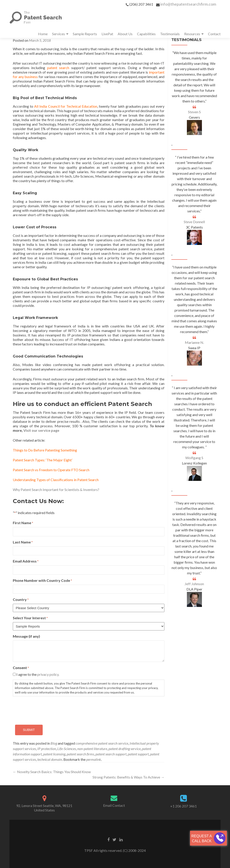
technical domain (50, 759)
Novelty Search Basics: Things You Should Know (52, 772)
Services (59, 34)
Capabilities (146, 34)
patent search (58, 68)
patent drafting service (125, 749)
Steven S (194, 112)
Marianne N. (194, 342)
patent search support (111, 754)
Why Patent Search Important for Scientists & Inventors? (56, 490)
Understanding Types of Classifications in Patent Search (56, 480)
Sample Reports (85, 34)
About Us (125, 34)
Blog (54, 743)
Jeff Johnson (194, 584)
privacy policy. (48, 674)
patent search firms (80, 754)
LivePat (107, 34)
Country (21, 600)
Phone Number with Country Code (42, 581)
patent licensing (54, 754)
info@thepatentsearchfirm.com (188, 4)
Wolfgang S (194, 458)
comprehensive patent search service (102, 743)
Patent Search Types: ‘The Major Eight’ (43, 460)
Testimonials (170, 34)
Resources (192, 34)
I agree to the (38, 674)
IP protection (47, 749)
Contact (214, 34)
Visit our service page (41, 430)
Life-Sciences (67, 749)
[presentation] (47, 709)
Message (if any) (26, 636)
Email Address (26, 561)
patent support (138, 754)
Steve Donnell (194, 222)
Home (43, 34)
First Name (23, 523)
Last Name (23, 542)
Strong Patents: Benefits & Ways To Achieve (128, 777)
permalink (94, 759)
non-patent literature (92, 749)
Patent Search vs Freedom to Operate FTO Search (51, 470)
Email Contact (114, 805)
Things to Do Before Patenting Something (45, 450)
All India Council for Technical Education (66, 106)
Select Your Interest (30, 618)
